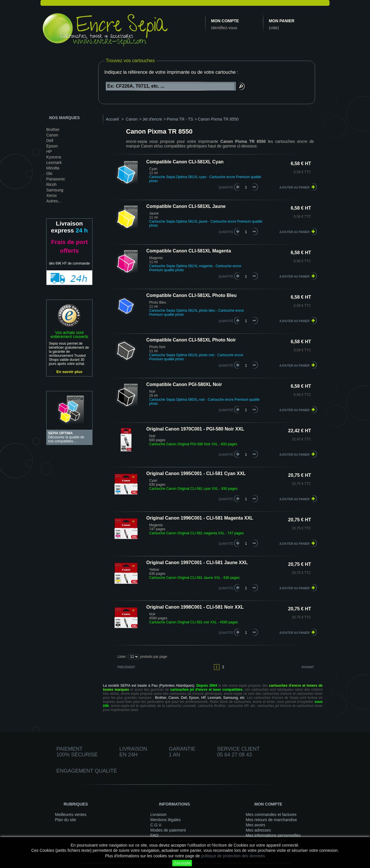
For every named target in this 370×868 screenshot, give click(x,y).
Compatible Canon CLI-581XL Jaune (186, 206)
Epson (52, 146)
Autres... (54, 201)
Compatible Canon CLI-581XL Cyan (185, 162)
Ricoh (51, 184)
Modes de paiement (168, 830)
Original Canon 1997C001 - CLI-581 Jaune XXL (197, 563)
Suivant (308, 667)
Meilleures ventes (71, 815)
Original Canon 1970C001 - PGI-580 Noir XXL (195, 429)
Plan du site (65, 820)
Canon (52, 135)
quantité (226, 188)
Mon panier (282, 21)
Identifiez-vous (224, 28)
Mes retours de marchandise (271, 820)
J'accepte (182, 863)
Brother (53, 130)
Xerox (52, 195)
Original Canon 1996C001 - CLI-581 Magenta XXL (200, 518)
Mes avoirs (256, 825)
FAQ (154, 835)
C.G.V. (156, 825)
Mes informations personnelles (273, 835)
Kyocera (54, 157)
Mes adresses (258, 830)
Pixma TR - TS (180, 119)
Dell (50, 141)
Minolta (53, 168)
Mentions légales (165, 820)
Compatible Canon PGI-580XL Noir (184, 384)
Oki (49, 173)
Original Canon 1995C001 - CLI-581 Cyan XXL (196, 473)
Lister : (123, 657)
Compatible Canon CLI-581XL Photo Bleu (192, 295)
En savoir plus (69, 372)
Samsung (55, 190)
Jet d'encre (152, 119)
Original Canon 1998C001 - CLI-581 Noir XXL (195, 607)
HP (49, 152)
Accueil (112, 119)
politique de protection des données (233, 856)
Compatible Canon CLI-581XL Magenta (189, 251)
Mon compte (225, 21)
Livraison (158, 815)
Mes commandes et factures (271, 815)
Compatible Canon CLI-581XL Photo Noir (191, 340)
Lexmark (54, 162)
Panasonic (56, 179)
